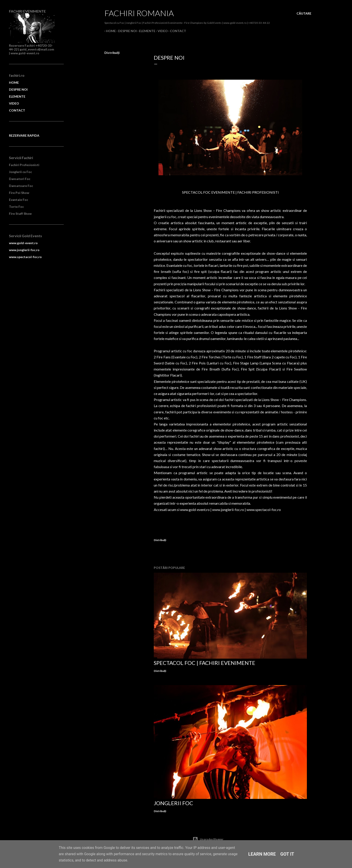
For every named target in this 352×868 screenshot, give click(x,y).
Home (109, 31)
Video (161, 31)
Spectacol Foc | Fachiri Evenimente (205, 663)
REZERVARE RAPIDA (24, 135)
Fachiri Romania (139, 13)
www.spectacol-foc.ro (264, 510)
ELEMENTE (17, 96)
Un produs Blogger (208, 839)
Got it (287, 854)
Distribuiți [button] (112, 53)
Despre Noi (126, 31)
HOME (14, 82)
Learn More (262, 854)
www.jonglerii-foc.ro (228, 510)
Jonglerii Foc (173, 803)
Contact (176, 31)
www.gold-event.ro (195, 510)
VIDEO (14, 103)
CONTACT (17, 110)
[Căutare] (304, 13)
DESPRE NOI (18, 89)
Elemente (146, 31)
